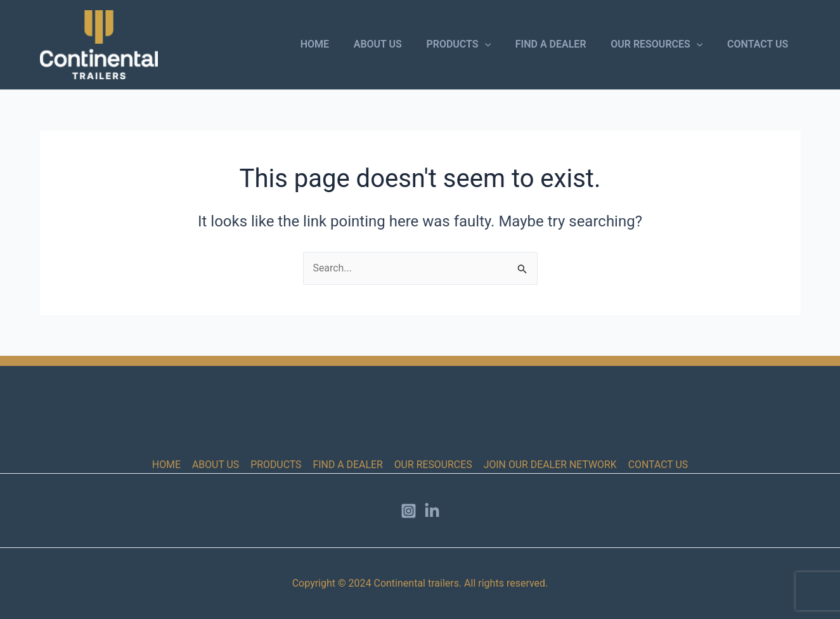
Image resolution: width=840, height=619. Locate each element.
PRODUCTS (474, 44)
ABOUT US (397, 44)
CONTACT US (759, 44)
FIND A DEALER (561, 44)
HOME (338, 44)
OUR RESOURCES (663, 44)
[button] (500, 44)
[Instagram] (409, 511)
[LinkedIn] (432, 511)
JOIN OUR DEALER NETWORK (548, 465)
